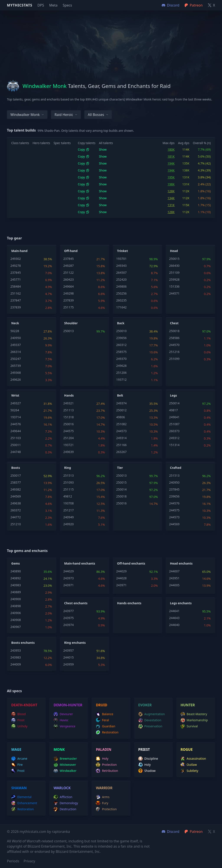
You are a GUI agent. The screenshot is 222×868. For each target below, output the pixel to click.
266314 (16, 352)
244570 (174, 345)
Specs (67, 5)
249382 (16, 489)
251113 (69, 410)
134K (171, 198)
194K (171, 163)
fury (102, 803)
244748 (16, 452)
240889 (16, 592)
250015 (174, 259)
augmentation (152, 714)
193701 (121, 259)
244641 (174, 611)
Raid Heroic (66, 115)
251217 (69, 510)
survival (189, 726)
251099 (174, 359)
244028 (121, 578)
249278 (16, 266)
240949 (69, 517)
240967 (16, 627)
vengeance (64, 726)
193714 (16, 417)
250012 (121, 410)
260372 (16, 510)
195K (171, 177)
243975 (69, 618)
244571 (174, 293)
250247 (16, 359)
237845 (16, 273)
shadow (147, 771)
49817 (173, 410)
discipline (148, 759)
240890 (16, 571)
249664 (69, 286)
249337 (16, 345)
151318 (69, 417)
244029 (69, 571)
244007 (174, 571)
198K (171, 184)
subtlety (189, 771)
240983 (16, 585)
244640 (174, 625)
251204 (69, 438)
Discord (171, 832)
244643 (174, 618)
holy (102, 759)
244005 (174, 585)
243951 (174, 578)
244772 (16, 517)
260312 (121, 345)
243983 (16, 657)
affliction (63, 797)
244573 (121, 431)
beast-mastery (194, 714)
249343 (121, 266)
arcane (19, 759)
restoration (107, 732)
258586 (174, 338)
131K (171, 205)
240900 (16, 599)
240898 (16, 606)
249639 (69, 452)
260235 (121, 300)
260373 (174, 431)
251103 (16, 438)
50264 (15, 410)
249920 (69, 524)
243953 (16, 650)
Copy (84, 149)
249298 (69, 293)
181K (171, 156)
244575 (69, 431)
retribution (107, 771)
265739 (16, 366)
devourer (63, 714)
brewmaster (65, 759)
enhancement (24, 803)
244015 (69, 657)
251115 (69, 489)
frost (18, 720)
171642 (121, 307)
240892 (16, 578)
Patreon (193, 832)
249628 (121, 366)
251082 (121, 424)
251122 (69, 273)
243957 (69, 650)
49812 (68, 496)
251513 (69, 475)
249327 (16, 403)
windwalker (65, 771)
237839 (16, 307)
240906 (16, 613)
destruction (65, 809)
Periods (13, 861)
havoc (61, 720)
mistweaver (65, 765)
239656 (121, 338)
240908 (16, 620)
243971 (69, 585)
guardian (105, 726)
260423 (69, 279)
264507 (121, 273)
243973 (69, 578)
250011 (16, 445)
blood (18, 714)
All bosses (98, 115)
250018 (174, 331)
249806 (121, 286)
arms (103, 797)
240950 (16, 338)
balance (104, 714)
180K (171, 149)
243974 (69, 625)
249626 (16, 380)
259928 (174, 279)
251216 (174, 352)
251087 (174, 424)
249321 (69, 403)
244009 (16, 664)
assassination (193, 759)
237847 (16, 300)
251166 (121, 445)
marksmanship (194, 720)
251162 (16, 293)
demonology (66, 803)
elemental (21, 797)
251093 (69, 482)
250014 (174, 403)
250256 (121, 293)
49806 (121, 417)
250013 (69, 331)
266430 (174, 266)
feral (102, 720)
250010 (121, 331)
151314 (174, 445)
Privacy (29, 861)
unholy (19, 726)
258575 (121, 352)
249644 (16, 431)
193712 (121, 380)
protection (106, 765)
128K (171, 191)
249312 (174, 438)
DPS (41, 5)
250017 (16, 475)
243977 (69, 611)
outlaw (189, 765)
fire (17, 765)
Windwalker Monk (27, 115)
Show (103, 149)
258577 (16, 482)
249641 (174, 417)
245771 (16, 279)
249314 (121, 438)
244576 (16, 424)
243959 (69, 664)
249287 (69, 266)
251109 (174, 273)
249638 (16, 503)
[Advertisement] (111, 41)
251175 (69, 307)
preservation (150, 726)
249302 (16, 259)
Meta (53, 5)
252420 (121, 279)
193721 (69, 445)
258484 (16, 286)
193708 (69, 503)
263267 (121, 452)
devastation (150, 720)
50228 (15, 331)
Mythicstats (20, 5)
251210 (16, 524)
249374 (121, 403)
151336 (174, 286)
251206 (121, 373)
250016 (69, 424)
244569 (16, 496)
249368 (16, 373)
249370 (121, 359)
